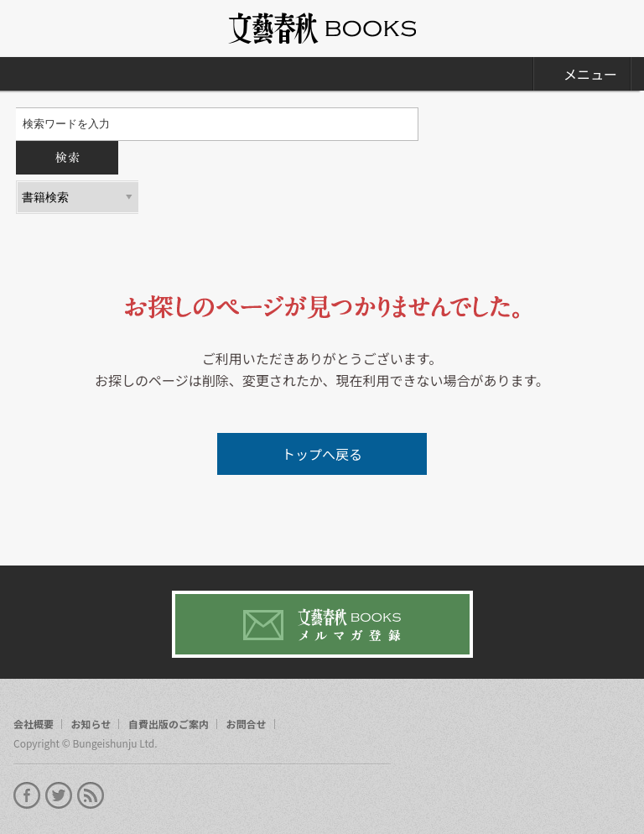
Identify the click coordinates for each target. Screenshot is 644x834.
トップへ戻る (322, 454)
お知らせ (91, 724)
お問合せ (247, 724)
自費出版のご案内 (169, 724)
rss (91, 795)
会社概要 (34, 724)
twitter (59, 795)
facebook (27, 795)
